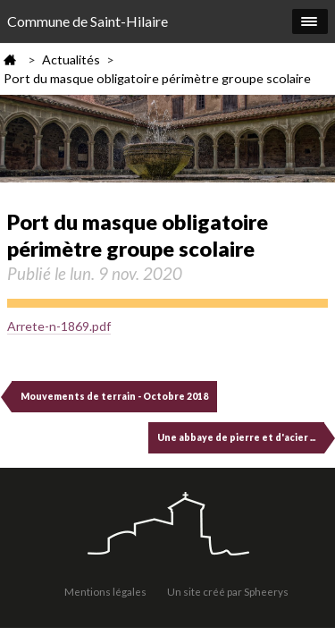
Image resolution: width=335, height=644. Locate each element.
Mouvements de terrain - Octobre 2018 (114, 396)
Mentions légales (105, 591)
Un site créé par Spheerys (228, 591)
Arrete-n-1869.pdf (59, 326)
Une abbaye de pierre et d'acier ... (236, 437)
